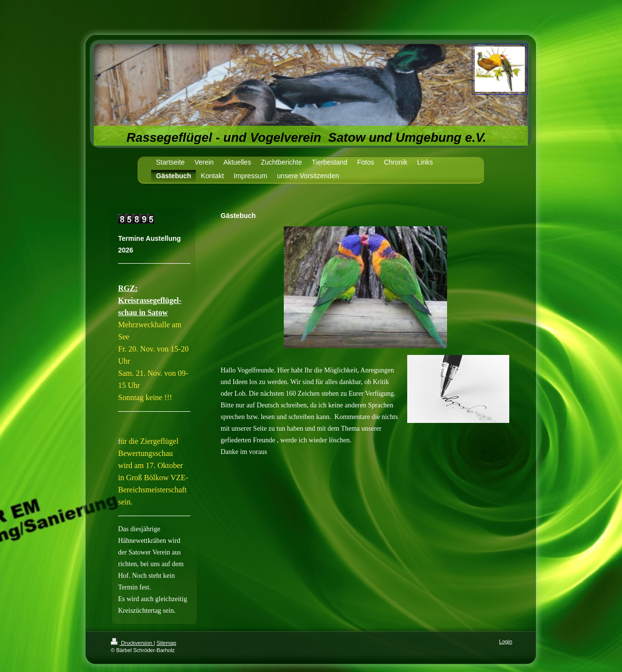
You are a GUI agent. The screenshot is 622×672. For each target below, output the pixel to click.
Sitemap (166, 643)
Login (506, 641)
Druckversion (132, 643)
